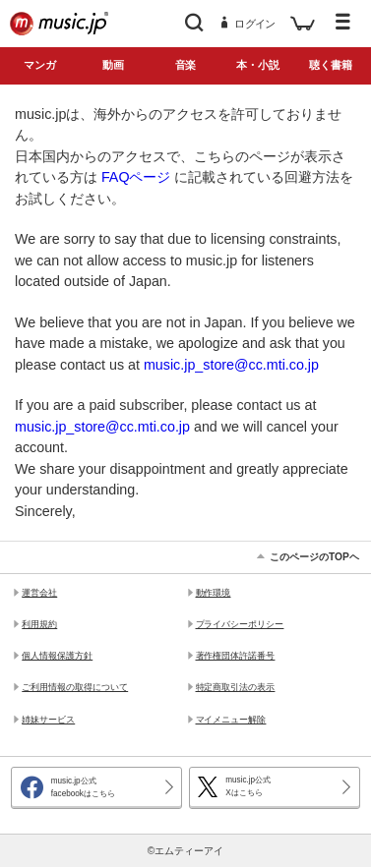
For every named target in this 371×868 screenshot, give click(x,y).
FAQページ (136, 177)
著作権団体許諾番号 (236, 656)
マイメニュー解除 (231, 720)
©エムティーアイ (185, 851)
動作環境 (214, 593)
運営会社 (39, 593)
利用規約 (39, 624)
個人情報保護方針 (57, 656)
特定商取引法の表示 (236, 687)
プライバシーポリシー (240, 624)
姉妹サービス (48, 720)
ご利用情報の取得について (75, 687)
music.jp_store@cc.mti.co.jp (231, 365)
